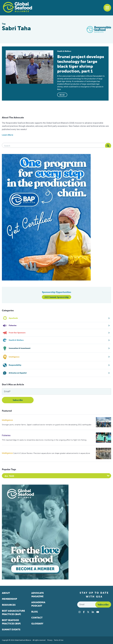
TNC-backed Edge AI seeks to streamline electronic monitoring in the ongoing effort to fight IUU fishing (44, 440)
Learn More (8, 135)
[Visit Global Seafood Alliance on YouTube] (98, 612)
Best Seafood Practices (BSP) (11, 622)
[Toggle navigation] (107, 8)
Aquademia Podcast (38, 604)
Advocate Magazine (38, 595)
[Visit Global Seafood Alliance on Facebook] (84, 612)
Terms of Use (59, 640)
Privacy (50, 640)
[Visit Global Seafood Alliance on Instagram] (80, 612)
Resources (9, 605)
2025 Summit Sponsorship (56, 297)
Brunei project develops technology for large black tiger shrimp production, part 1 (81, 64)
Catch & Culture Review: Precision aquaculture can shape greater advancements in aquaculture (52, 453)
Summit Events (11, 630)
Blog (35, 612)
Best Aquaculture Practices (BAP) (13, 613)
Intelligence (7, 420)
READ (62, 95)
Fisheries (6, 435)
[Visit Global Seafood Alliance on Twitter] (88, 612)
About (6, 593)
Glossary (37, 624)
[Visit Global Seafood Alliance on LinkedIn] (93, 612)
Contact (37, 618)
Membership (9, 599)
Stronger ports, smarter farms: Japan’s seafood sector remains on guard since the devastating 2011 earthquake (47, 425)
